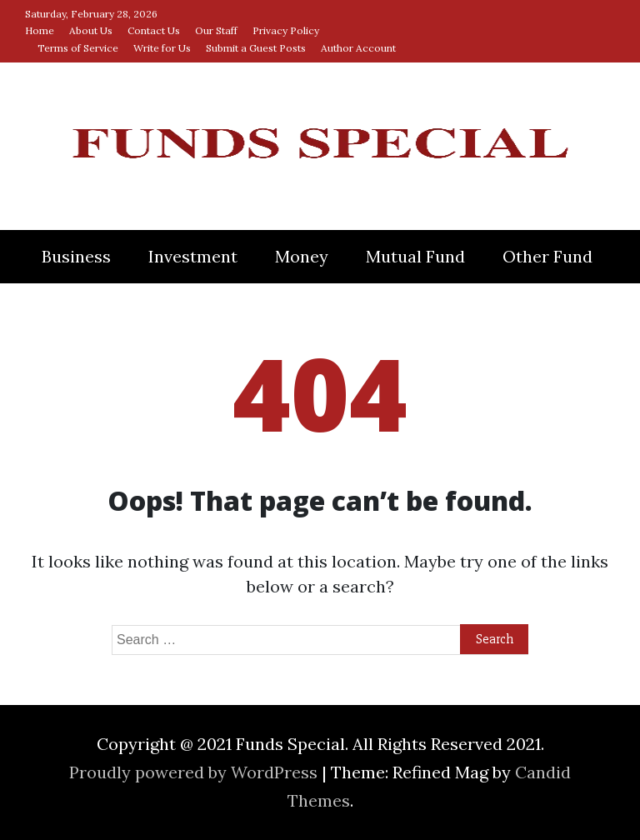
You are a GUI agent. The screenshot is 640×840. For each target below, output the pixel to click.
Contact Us (154, 30)
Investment (193, 256)
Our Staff (216, 30)
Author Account (358, 48)
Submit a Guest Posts (256, 48)
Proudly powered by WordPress (195, 772)
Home (40, 30)
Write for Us (162, 48)
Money (302, 256)
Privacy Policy (286, 30)
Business (76, 256)
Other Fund (547, 256)
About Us (91, 30)
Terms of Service (78, 48)
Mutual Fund (415, 256)
